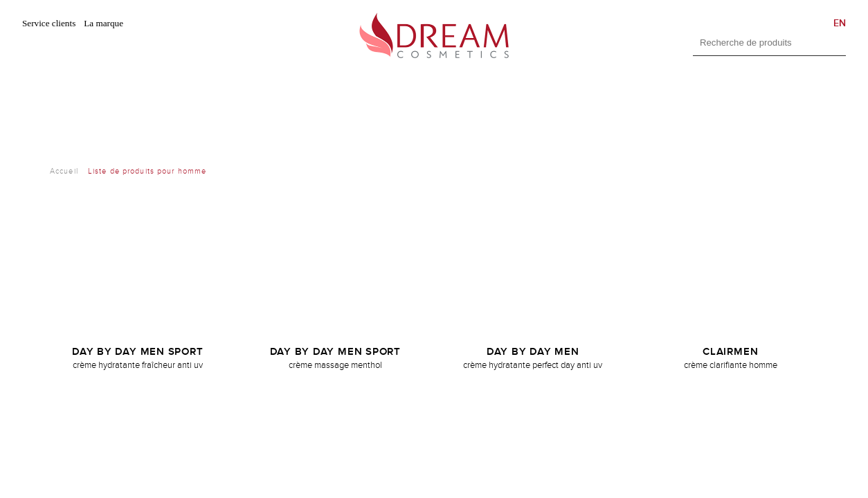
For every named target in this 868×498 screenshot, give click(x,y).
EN (840, 23)
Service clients (49, 23)
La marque (103, 23)
